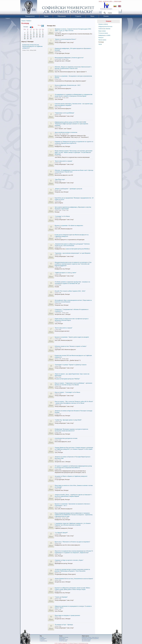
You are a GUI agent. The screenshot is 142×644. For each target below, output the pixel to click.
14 (25, 35)
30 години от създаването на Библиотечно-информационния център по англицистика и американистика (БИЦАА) (73, 467)
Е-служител (42, 640)
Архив (100, 44)
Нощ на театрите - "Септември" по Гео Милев (67, 392)
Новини (29, 21)
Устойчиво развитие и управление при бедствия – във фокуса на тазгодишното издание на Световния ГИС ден (72, 283)
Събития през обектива (104, 29)
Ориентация (118, 1)
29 (28, 38)
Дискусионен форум (86, 641)
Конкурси (101, 37)
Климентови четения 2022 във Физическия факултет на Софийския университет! (32, 46)
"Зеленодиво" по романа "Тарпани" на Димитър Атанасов (71, 365)
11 (37, 33)
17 (34, 35)
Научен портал (62, 638)
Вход (100, 1)
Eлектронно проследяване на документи (90, 638)
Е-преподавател (43, 638)
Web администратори (86, 640)
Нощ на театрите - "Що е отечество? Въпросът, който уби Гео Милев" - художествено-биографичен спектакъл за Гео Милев (74, 402)
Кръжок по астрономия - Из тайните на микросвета (69, 225)
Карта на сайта (108, 1)
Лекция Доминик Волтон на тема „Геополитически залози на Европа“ (74, 579)
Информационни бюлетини (105, 26)
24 (34, 36)
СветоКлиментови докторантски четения (66, 438)
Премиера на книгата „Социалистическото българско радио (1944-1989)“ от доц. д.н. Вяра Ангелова (73, 30)
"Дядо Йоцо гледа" (60, 179)
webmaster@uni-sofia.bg (83, 643)
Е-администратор (43, 641)
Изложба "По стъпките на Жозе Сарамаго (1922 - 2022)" (70, 291)
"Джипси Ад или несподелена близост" (65, 39)
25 (37, 36)
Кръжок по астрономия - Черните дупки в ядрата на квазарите (72, 337)
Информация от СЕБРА (104, 35)
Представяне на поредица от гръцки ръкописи (67, 615)
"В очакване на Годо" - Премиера (64, 625)
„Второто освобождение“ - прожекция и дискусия (68, 189)
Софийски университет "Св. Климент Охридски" (41, 8)
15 (28, 35)
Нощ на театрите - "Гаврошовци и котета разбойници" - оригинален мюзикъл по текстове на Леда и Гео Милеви (73, 384)
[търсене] (110, 13)
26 (40, 36)
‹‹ (30, 27)
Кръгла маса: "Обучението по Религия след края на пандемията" (72, 542)
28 (25, 38)
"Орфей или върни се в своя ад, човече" (66, 273)
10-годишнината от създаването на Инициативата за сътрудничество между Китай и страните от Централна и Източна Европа (73, 95)
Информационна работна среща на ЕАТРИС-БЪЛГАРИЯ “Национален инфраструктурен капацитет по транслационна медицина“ (71, 124)
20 (43, 35)
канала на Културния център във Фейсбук (77, 249)
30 (31, 38)
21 (25, 36)
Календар (101, 42)
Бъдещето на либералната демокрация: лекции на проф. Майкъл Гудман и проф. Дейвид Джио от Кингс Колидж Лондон (72, 589)
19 (40, 35)
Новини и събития (103, 24)
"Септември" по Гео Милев (62, 216)
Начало (23, 21)
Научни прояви (102, 40)
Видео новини (102, 31)
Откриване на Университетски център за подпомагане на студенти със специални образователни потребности (74, 142)
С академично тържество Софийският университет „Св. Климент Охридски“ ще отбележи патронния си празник (73, 524)
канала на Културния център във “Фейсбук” (68, 379)
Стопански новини (103, 33)
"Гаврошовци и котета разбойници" (64, 113)
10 (34, 33)
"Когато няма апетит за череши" (64, 161)
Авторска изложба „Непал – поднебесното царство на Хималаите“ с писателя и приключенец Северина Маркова (73, 495)
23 (31, 36)
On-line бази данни (63, 641)
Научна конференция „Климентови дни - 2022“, (68, 85)
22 (28, 36)
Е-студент (42, 637)
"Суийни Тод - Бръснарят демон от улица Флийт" (68, 420)
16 (31, 35)
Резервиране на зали (63, 640)
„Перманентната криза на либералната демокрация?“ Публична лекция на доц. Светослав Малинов (72, 245)
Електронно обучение (64, 637)
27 (43, 36)
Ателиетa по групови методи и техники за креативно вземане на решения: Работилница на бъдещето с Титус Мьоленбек (72, 570)
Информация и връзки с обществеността (90, 637)
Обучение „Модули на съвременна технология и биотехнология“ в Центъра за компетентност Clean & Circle (73, 68)
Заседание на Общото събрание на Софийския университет (71, 476)
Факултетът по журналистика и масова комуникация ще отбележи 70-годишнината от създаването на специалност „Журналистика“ (74, 552)
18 (37, 35)
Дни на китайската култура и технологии (66, 132)
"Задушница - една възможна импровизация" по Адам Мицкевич (73, 253)
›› (34, 27)
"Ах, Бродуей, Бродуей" (61, 533)
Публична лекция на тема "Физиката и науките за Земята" (71, 346)
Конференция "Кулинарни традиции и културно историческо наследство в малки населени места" (71, 430)
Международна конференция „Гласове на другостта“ (69, 58)
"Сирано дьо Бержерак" (61, 597)
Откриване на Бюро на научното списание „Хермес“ (69, 560)
